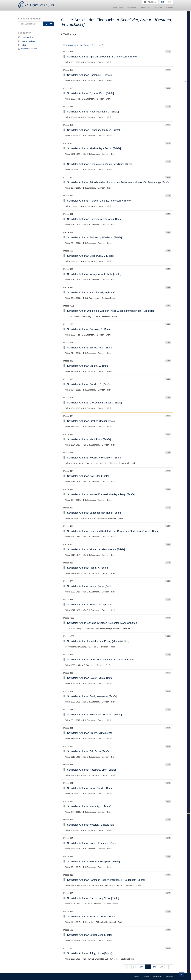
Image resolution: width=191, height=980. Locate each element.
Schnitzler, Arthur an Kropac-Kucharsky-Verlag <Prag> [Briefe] (99, 494)
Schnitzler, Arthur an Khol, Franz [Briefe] (87, 439)
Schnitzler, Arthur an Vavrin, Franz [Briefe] (88, 586)
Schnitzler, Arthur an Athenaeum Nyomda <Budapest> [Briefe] (99, 660)
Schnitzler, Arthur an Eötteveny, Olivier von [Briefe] (93, 715)
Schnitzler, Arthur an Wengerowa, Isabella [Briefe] (92, 274)
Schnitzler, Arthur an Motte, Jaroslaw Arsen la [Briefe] (94, 549)
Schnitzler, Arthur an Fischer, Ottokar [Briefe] (89, 421)
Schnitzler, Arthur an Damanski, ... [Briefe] (88, 75)
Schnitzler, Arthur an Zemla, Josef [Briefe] (88, 605)
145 (148, 967)
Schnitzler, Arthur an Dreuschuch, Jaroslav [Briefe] (93, 403)
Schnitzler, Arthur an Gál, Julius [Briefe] (86, 751)
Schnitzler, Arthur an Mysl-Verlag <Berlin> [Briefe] (92, 148)
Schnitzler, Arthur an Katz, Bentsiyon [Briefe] (89, 292)
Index (22, 45)
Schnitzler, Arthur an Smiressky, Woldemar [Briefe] (93, 237)
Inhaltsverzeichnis (27, 41)
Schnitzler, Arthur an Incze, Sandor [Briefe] (88, 788)
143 (135, 967)
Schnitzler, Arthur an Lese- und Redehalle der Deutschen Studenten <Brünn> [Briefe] (111, 531)
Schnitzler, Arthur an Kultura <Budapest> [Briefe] (92, 862)
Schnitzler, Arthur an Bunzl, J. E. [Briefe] (87, 384)
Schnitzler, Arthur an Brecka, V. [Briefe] (86, 366)
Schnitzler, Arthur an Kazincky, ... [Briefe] (87, 806)
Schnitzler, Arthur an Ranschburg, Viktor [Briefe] (91, 898)
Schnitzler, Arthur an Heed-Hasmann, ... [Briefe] (91, 112)
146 (154, 967)
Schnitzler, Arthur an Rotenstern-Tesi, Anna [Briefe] (93, 219)
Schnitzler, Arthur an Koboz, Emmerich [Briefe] (90, 843)
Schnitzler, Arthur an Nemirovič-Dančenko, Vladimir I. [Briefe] (98, 164)
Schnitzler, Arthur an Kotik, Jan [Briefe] (86, 476)
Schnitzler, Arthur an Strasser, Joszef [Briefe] (89, 917)
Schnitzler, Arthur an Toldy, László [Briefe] (88, 953)
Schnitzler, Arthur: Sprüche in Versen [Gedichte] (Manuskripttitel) (100, 623)
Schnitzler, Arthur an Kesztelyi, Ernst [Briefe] (89, 825)
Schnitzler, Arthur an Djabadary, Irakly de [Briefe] (92, 130)
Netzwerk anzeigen (28, 49)
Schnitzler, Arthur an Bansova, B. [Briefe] (87, 329)
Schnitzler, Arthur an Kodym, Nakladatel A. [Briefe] (92, 458)
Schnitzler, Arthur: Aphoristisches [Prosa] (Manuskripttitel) (96, 641)
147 (161, 967)
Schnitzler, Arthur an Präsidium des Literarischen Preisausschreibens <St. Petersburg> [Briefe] (116, 182)
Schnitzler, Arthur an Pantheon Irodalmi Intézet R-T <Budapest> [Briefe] (104, 880)
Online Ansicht (26, 37)
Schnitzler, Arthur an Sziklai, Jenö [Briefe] (88, 935)
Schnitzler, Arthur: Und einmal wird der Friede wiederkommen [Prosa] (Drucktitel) (109, 311)
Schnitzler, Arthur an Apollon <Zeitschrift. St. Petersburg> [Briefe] (100, 57)
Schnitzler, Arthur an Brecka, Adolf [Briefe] (88, 348)
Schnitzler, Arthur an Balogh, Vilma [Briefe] (88, 678)
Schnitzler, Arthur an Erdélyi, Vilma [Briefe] (88, 733)
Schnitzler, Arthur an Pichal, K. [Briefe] (86, 568)
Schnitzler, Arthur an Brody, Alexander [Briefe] (90, 696)
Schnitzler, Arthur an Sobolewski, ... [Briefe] (89, 256)
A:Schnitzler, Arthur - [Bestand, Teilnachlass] (83, 45)
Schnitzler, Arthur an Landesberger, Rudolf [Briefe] (92, 513)
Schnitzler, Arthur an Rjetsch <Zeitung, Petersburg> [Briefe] (97, 201)
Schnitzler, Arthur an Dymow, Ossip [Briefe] (89, 93)
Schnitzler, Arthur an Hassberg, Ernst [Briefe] (90, 770)
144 (141, 967)
